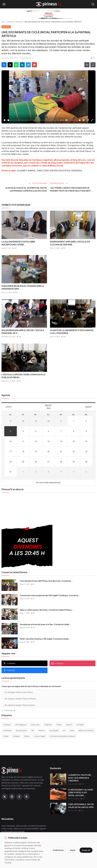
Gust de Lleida (21, 730)
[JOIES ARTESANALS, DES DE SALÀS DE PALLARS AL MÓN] (58, 809)
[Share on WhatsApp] (16, 65)
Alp (33, 730)
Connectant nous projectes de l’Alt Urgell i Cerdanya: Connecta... (50, 595)
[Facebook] (19, 797)
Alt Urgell (80, 725)
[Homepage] (48, 4)
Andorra (42, 730)
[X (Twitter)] (5, 797)
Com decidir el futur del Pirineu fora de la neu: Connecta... (46, 581)
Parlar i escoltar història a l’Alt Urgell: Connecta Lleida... (45, 639)
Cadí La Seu (35, 725)
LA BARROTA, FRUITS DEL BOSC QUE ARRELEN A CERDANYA (80, 778)
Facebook (9, 670)
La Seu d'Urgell (39, 736)
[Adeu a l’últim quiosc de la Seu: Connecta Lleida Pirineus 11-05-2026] (10, 614)
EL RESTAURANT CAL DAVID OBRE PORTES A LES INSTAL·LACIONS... (81, 792)
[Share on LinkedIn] (22, 65)
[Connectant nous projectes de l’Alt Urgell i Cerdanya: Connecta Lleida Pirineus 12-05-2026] (10, 600)
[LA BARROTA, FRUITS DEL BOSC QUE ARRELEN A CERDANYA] (58, 779)
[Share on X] (10, 65)
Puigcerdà (48, 725)
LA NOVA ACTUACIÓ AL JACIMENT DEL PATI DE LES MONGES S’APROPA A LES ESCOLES (26, 189)
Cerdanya (10, 22)
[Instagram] (12, 797)
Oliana (27, 736)
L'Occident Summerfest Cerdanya (62, 736)
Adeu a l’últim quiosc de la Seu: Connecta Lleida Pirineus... (47, 610)
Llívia (72, 730)
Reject (72, 850)
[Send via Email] (34, 65)
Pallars (59, 725)
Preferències (58, 850)
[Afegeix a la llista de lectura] (93, 65)
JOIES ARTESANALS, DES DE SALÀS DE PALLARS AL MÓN (81, 806)
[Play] (5, 120)
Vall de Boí (7, 730)
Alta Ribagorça (21, 725)
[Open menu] (4, 4)
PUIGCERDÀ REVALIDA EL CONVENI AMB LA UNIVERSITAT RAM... (23, 287)
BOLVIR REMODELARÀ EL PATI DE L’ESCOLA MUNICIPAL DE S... (23, 332)
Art (64, 730)
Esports (69, 725)
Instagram (57, 663)
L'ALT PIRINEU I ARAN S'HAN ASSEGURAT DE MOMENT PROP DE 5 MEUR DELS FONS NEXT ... (71, 189)
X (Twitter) (9, 663)
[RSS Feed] (27, 797)
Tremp (6, 736)
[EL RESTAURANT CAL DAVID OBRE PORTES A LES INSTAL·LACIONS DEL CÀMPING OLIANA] (58, 794)
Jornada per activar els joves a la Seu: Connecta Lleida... (45, 624)
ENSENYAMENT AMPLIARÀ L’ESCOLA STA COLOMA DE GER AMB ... (70, 243)
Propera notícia (59, 183)
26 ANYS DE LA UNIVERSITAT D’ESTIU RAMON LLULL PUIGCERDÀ (72, 332)
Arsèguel (16, 736)
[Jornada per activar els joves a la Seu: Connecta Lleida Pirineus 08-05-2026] (10, 629)
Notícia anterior (38, 183)
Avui (3, 22)
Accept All (86, 850)
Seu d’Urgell (54, 730)
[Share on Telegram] (28, 65)
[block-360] (48, 15)
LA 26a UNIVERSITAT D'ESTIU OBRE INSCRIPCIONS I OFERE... (18, 243)
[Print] (87, 65)
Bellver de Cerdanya (86, 730)
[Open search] (93, 4)
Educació (19, 22)
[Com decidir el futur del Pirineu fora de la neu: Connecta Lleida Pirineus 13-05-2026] (10, 585)
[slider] (33, 120)
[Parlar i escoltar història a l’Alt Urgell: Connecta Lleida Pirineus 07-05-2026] (10, 643)
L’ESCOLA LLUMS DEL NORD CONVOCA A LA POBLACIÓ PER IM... (23, 376)
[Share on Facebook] (4, 65)
